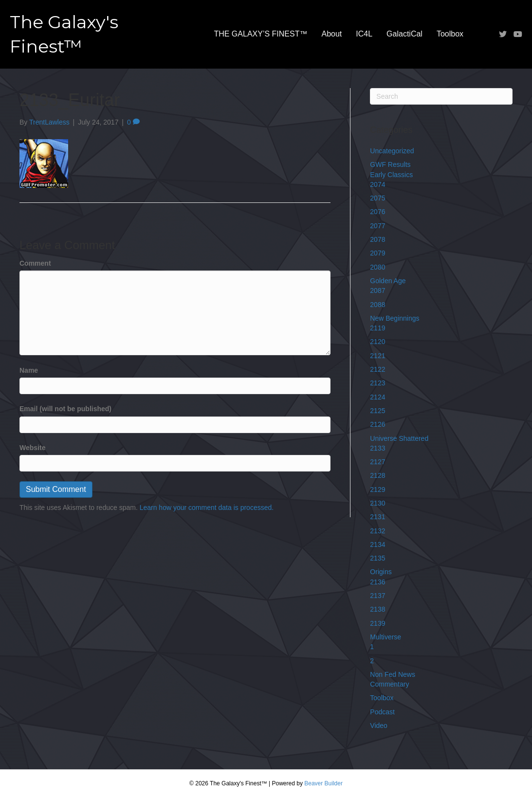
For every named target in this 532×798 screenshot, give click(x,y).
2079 (377, 253)
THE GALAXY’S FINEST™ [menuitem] (260, 34)
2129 (377, 490)
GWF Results (390, 164)
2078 (377, 239)
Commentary (389, 684)
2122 (377, 369)
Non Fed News (393, 674)
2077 (377, 226)
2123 (377, 383)
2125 (377, 411)
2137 (377, 596)
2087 (377, 290)
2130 (377, 503)
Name (29, 370)
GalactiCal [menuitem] (404, 34)
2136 (377, 582)
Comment (35, 263)
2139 (377, 623)
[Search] (441, 96)
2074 (377, 184)
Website (32, 448)
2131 (377, 517)
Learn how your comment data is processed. (207, 508)
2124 (377, 397)
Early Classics (391, 175)
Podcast (382, 712)
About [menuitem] (331, 34)
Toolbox (382, 698)
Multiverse (385, 637)
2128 (377, 475)
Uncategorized (392, 151)
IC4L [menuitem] (364, 34)
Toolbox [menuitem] (450, 34)
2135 (377, 558)
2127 (377, 462)
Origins (381, 572)
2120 (377, 342)
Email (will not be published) (65, 409)
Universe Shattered (399, 438)
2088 (377, 305)
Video (379, 725)
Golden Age (388, 281)
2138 (377, 609)
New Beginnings (394, 318)
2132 (377, 531)
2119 (377, 328)
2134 (377, 544)
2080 (377, 267)
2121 (377, 356)
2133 (377, 448)
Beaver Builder (323, 783)
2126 (377, 424)
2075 (377, 198)
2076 (377, 212)
